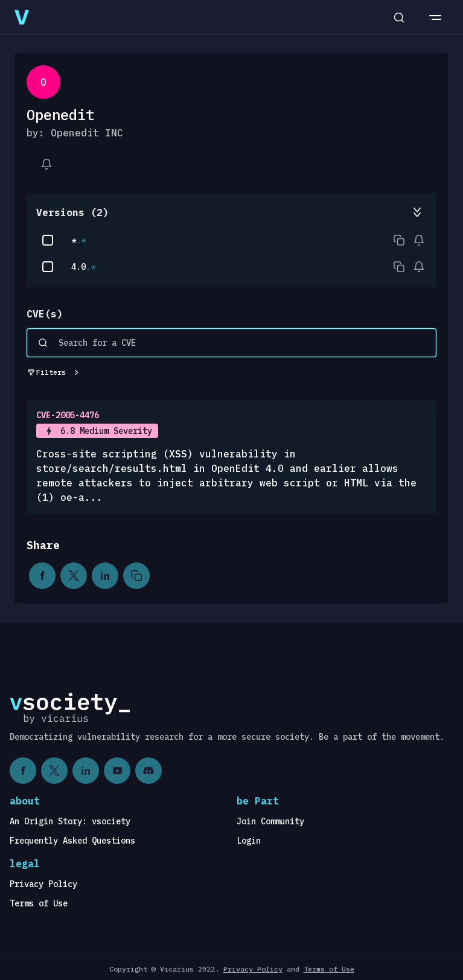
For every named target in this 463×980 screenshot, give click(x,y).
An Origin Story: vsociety (70, 821)
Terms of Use (39, 903)
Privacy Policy (43, 884)
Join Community (270, 821)
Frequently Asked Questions (72, 841)
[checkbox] (48, 240)
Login (249, 841)
